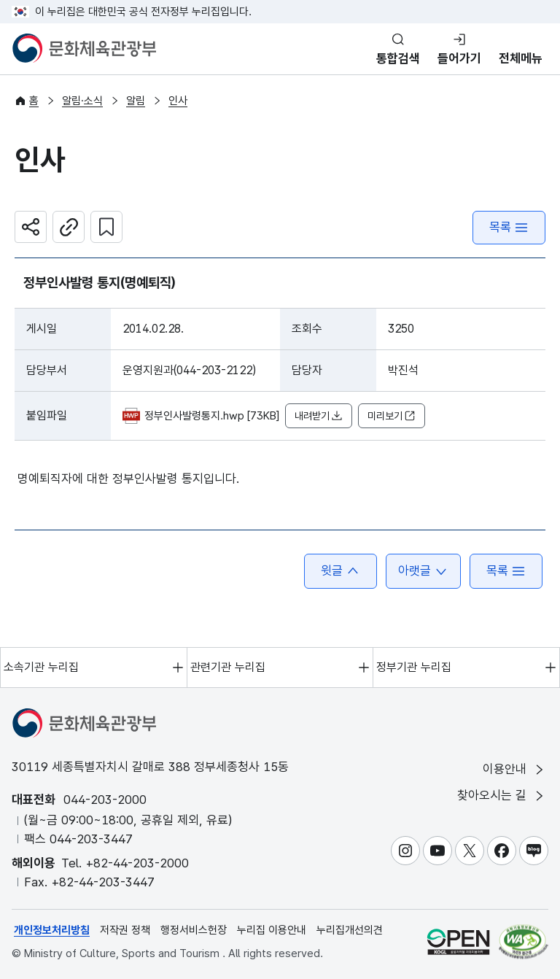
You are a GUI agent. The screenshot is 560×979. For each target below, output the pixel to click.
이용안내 (514, 769)
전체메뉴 (521, 58)
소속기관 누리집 (41, 667)
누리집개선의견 (350, 930)
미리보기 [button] (392, 416)
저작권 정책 (125, 930)
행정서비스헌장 (194, 930)
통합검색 (398, 58)
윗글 (341, 571)
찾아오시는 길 (502, 796)
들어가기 (459, 58)
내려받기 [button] (319, 416)
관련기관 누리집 (228, 667)
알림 (136, 101)
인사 (178, 101)
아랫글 (423, 571)
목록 (509, 227)
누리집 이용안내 (272, 930)
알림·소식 (82, 101)
